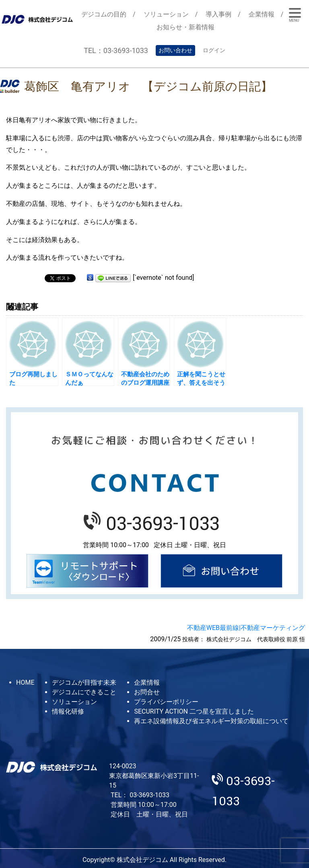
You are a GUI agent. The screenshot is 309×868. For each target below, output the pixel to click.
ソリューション (166, 14)
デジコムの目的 (104, 14)
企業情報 (262, 14)
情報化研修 (68, 711)
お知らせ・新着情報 (185, 27)
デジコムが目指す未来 (84, 682)
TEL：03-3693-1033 (116, 50)
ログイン (214, 50)
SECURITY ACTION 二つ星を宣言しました (194, 711)
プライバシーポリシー (166, 702)
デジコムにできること (84, 692)
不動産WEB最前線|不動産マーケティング (246, 628)
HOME (25, 682)
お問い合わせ (175, 50)
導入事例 (218, 14)
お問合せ (147, 692)
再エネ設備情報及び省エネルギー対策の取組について (211, 721)
